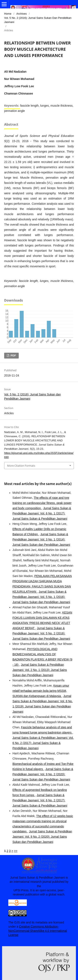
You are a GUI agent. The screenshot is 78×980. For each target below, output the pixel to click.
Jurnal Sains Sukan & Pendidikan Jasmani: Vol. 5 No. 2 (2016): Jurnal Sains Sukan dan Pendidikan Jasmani (41, 633)
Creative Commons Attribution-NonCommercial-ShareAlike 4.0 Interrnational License (38, 931)
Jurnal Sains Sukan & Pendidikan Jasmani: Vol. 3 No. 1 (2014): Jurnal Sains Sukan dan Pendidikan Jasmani (41, 539)
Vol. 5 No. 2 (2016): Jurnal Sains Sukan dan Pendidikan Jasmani (38, 20)
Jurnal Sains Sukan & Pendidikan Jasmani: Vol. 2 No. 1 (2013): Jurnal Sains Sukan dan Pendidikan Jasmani (40, 670)
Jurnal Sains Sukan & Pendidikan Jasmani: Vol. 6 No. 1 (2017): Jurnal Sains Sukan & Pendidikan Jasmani (42, 513)
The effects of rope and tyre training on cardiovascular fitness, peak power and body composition (42, 503)
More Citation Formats (21, 466)
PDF (13, 356)
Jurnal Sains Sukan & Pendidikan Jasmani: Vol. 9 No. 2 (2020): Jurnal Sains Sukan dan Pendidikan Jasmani (43, 774)
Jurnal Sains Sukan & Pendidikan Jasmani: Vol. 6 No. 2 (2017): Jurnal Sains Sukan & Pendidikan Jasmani (43, 743)
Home (8, 14)
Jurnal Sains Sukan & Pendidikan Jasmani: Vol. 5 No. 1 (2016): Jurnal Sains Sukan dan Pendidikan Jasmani (41, 597)
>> (16, 851)
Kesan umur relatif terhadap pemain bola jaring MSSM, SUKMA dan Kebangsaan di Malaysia (41, 691)
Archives (22, 14)
